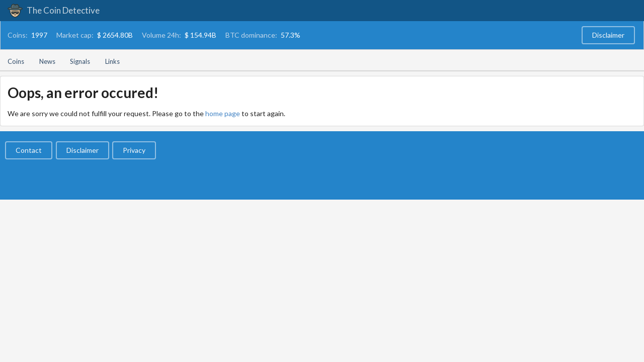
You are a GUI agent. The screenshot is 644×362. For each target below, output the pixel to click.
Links (112, 61)
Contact (29, 150)
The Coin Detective (54, 10)
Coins (16, 61)
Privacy (134, 150)
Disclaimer (608, 35)
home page (223, 113)
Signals (80, 61)
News (47, 61)
